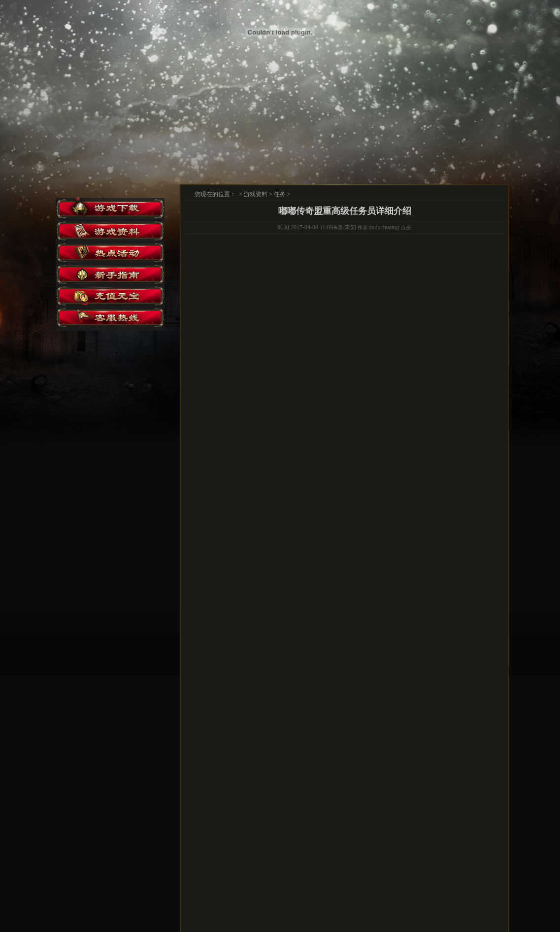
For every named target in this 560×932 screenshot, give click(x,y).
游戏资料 (256, 194)
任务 (280, 194)
